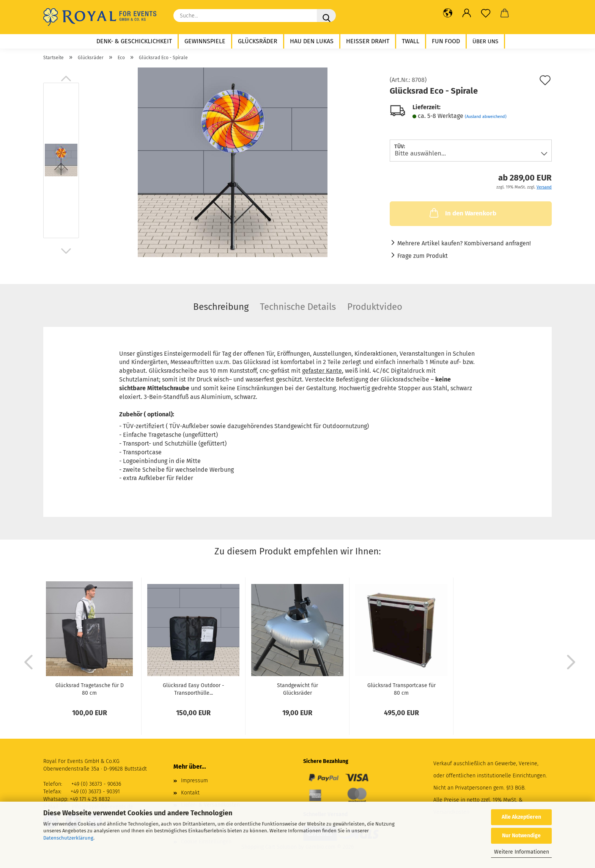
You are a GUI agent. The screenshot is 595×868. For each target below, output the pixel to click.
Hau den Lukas (312, 41)
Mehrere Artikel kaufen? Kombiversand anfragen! (464, 243)
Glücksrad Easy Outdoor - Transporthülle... (194, 689)
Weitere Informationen (522, 852)
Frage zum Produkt (423, 256)
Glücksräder (258, 41)
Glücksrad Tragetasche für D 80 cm (90, 689)
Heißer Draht (368, 41)
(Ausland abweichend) (486, 117)
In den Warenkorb (462, 213)
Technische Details (298, 307)
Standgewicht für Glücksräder (297, 689)
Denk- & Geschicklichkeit (134, 41)
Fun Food (446, 41)
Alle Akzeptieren (521, 817)
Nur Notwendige (521, 836)
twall (411, 41)
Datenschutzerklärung (68, 838)
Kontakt (190, 793)
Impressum (194, 781)
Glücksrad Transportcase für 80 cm (401, 689)
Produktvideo (375, 307)
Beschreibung (221, 307)
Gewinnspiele (205, 41)
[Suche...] (326, 16)
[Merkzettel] (486, 13)
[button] (448, 13)
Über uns (485, 41)
